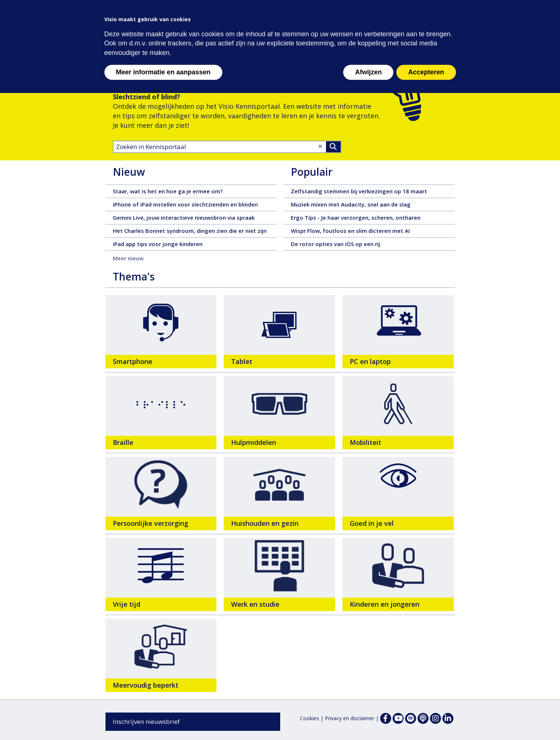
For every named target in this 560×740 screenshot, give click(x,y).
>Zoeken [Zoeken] (333, 147)
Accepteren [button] (426, 72)
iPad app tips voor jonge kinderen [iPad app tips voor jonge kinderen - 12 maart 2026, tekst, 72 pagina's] (195, 244)
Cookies (309, 718)
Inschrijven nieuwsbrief (146, 722)
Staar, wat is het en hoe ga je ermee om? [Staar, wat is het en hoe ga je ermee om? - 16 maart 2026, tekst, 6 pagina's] (195, 191)
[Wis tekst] (320, 146)
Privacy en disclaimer (350, 718)
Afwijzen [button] (368, 72)
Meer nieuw (128, 258)
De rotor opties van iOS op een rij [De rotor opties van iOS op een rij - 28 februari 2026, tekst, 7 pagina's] (373, 244)
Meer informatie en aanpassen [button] (163, 72)
